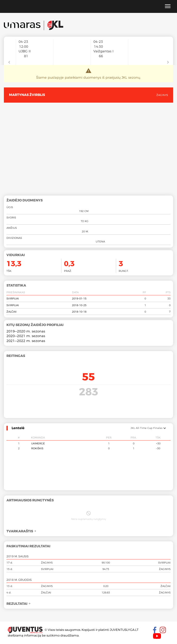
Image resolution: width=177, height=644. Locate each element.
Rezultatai (19, 604)
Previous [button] (9, 62)
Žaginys (162, 95)
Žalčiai (11, 312)
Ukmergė (38, 443)
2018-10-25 (79, 305)
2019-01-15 (79, 298)
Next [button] (168, 62)
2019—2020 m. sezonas (26, 331)
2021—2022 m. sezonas (26, 341)
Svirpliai (13, 298)
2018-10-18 (79, 312)
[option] (35, 59)
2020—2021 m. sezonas (26, 336)
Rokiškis (37, 448)
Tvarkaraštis (21, 531)
